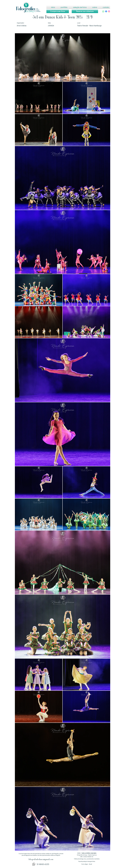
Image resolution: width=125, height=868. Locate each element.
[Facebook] (106, 11)
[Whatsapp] (103, 11)
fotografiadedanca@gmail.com (41, 860)
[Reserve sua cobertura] (85, 11)
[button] (87, 859)
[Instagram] (109, 11)
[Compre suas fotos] (58, 11)
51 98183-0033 (43, 864)
